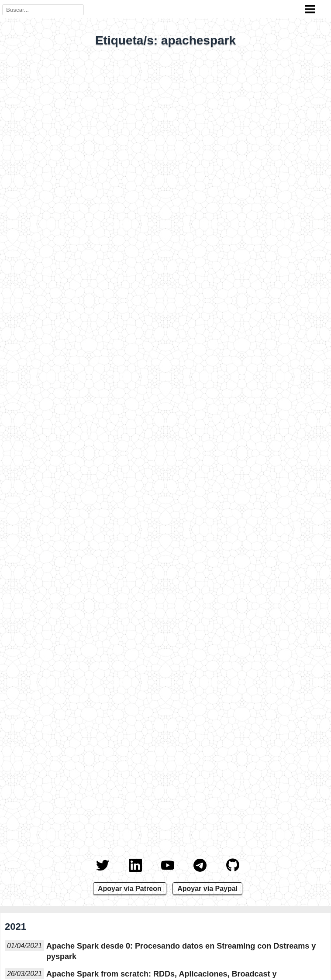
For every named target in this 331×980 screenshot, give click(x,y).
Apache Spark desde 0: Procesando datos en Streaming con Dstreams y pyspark (181, 951)
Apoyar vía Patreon (130, 889)
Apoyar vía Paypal (207, 889)
